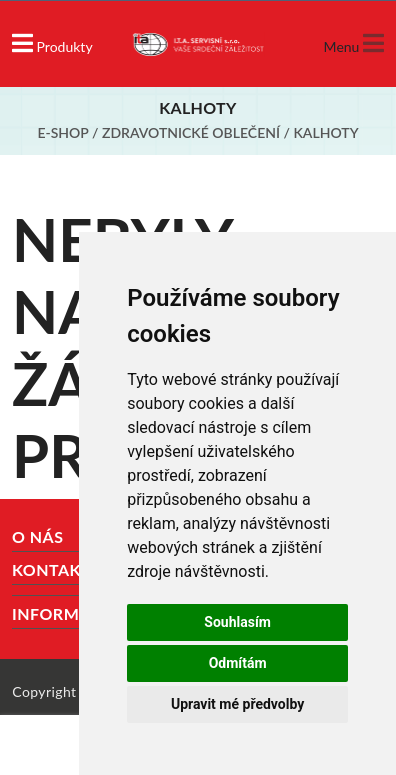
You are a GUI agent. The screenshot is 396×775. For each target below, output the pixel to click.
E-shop (62, 132)
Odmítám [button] (238, 663)
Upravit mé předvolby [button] (237, 704)
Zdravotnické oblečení (191, 132)
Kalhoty (325, 132)
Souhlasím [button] (237, 622)
